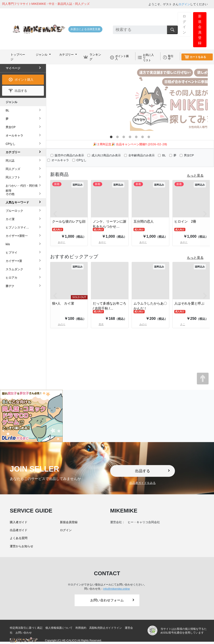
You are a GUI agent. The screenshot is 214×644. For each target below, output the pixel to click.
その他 (10, 194)
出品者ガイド (19, 530)
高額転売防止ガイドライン (106, 628)
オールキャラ (60, 160)
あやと (99, 242)
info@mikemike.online (117, 589)
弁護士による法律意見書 (85, 29)
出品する (21, 91)
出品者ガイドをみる (143, 483)
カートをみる (198, 57)
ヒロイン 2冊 (185, 221)
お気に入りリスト (148, 58)
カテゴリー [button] (67, 55)
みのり (140, 324)
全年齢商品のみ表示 (141, 155)
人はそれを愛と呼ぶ (189, 303)
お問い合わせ (24, 633)
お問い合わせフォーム (112, 600)
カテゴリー (13, 152)
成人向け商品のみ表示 (106, 155)
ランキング (95, 57)
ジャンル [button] (42, 55)
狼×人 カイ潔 (63, 303)
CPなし (82, 160)
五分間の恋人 (144, 221)
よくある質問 (19, 538)
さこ (180, 324)
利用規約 (81, 628)
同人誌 (10, 161)
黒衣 (98, 324)
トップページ (18, 57)
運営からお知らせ (22, 546)
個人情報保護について (59, 628)
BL (164, 155)
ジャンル (11, 102)
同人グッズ (13, 169)
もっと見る (195, 175)
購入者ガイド (19, 522)
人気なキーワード (17, 202)
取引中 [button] (171, 57)
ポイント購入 (122, 57)
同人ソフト (13, 177)
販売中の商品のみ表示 (69, 155)
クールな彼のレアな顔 (69, 221)
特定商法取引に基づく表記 (26, 628)
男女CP (189, 155)
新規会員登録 (200, 30)
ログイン (184, 4)
